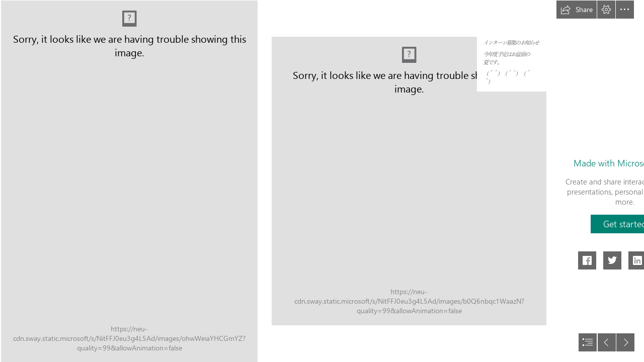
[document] (322, 181)
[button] (577, 10)
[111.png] (129, 181)
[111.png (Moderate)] (409, 181)
